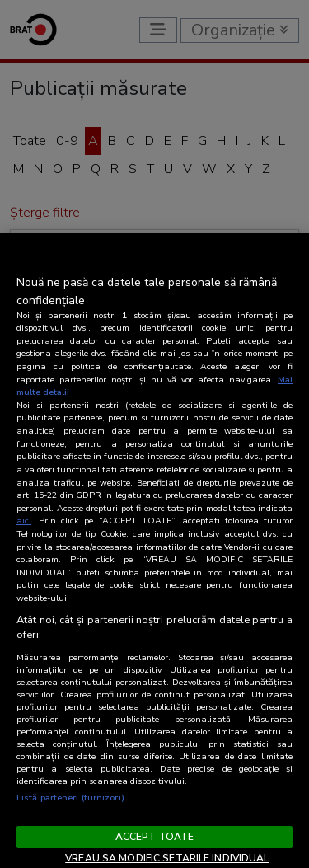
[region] (154, 551)
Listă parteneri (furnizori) (70, 798)
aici (24, 521)
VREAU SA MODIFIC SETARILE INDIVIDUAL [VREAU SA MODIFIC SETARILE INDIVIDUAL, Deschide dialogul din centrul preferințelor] (167, 858)
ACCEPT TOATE (154, 837)
